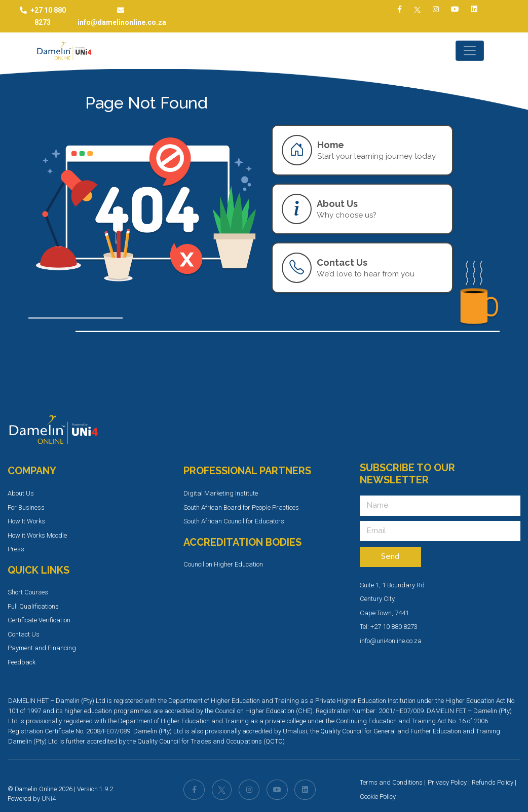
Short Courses (28, 592)
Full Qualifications (33, 606)
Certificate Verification (39, 620)
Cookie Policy (378, 797)
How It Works (26, 521)
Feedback (22, 662)
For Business (26, 507)
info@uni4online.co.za (391, 641)
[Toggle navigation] (470, 51)
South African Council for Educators (234, 521)
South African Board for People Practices (241, 507)
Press (16, 549)
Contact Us (24, 634)
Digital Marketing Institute (221, 493)
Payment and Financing (42, 648)
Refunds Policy (493, 782)
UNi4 (49, 799)
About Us (21, 493)
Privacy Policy (447, 782)
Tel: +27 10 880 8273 (389, 627)
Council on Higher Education (223, 564)
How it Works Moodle (37, 535)
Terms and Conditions (391, 782)
